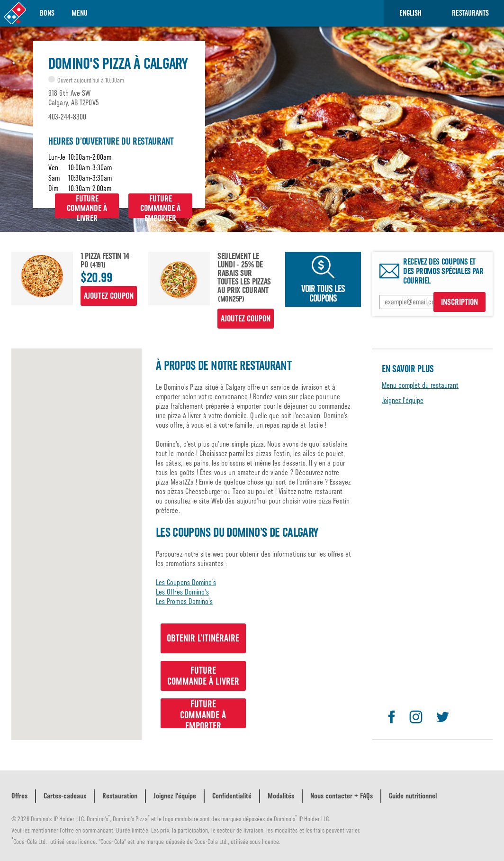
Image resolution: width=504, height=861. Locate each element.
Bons (47, 13)
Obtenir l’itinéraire (203, 638)
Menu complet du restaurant (420, 385)
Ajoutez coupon (109, 296)
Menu (80, 13)
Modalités (281, 796)
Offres (19, 796)
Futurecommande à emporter (160, 206)
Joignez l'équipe (403, 400)
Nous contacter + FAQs (342, 796)
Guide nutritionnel (413, 796)
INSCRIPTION (459, 302)
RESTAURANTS (470, 13)
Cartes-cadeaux (65, 796)
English (410, 13)
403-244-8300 (67, 117)
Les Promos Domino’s (184, 601)
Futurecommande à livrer (87, 206)
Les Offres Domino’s (182, 592)
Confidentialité (232, 796)
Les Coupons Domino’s (186, 582)
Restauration (120, 796)
